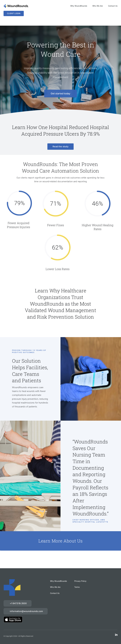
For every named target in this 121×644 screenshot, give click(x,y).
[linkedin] (116, 635)
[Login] (14, 13)
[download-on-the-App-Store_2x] (13, 617)
